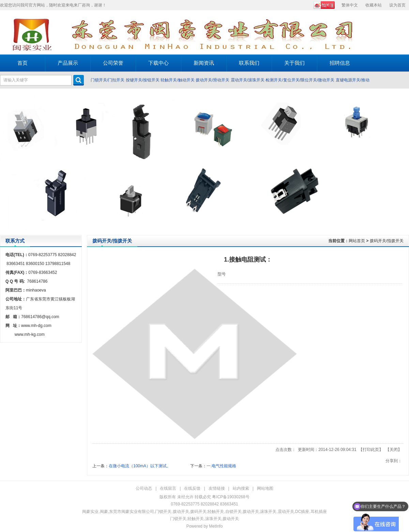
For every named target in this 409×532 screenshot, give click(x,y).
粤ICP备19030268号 (231, 497)
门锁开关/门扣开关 (108, 80)
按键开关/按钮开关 (143, 80)
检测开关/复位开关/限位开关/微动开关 (300, 80)
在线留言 (168, 488)
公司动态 (144, 488)
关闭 (394, 450)
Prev (7, 162)
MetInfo (216, 526)
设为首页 (397, 5)
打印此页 (371, 450)
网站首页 (357, 241)
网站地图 (265, 488)
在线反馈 (192, 488)
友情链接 (217, 488)
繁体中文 (350, 5)
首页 (22, 63)
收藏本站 (374, 5)
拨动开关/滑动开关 (213, 80)
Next (402, 162)
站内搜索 (241, 488)
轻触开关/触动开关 (177, 80)
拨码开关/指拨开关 (387, 241)
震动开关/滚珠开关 (248, 80)
